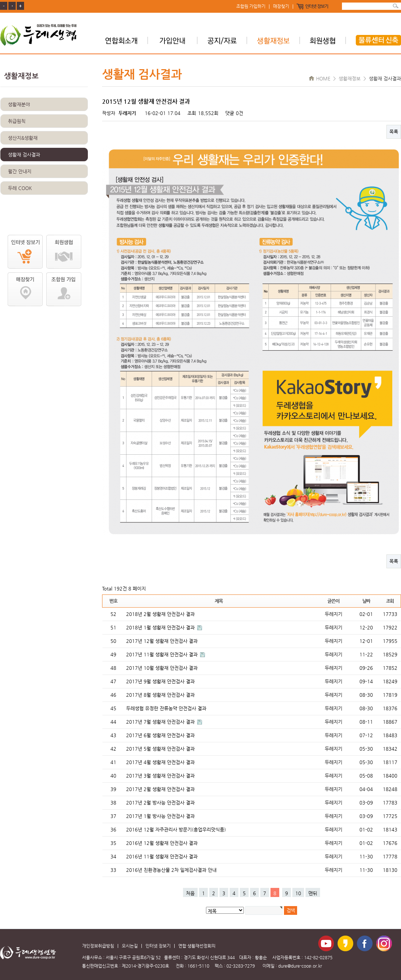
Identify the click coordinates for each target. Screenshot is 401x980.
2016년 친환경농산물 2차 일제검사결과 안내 (171, 870)
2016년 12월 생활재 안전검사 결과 (162, 843)
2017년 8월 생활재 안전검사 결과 (160, 695)
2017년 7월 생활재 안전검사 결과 (161, 722)
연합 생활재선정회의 (197, 946)
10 (298, 893)
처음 (190, 893)
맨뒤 (313, 893)
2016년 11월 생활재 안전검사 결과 (162, 856)
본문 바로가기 (0, 0)
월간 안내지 (20, 171)
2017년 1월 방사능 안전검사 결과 (160, 816)
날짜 (366, 601)
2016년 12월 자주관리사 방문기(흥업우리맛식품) (176, 829)
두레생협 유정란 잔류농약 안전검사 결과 (166, 708)
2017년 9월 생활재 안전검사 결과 (160, 681)
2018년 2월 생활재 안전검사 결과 (160, 614)
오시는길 (130, 946)
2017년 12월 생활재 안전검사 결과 (162, 641)
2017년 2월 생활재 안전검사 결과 (160, 789)
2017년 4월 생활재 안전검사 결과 (160, 762)
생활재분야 (19, 104)
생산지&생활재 (23, 138)
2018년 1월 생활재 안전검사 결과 (161, 627)
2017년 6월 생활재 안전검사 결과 (160, 735)
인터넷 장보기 (317, 7)
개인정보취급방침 (98, 946)
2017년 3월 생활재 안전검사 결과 (160, 776)
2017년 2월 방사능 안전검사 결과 (160, 803)
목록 (394, 132)
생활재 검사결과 (24, 155)
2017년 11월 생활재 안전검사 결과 (163, 654)
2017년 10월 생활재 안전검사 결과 (162, 668)
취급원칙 (17, 121)
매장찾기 (281, 7)
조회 (390, 601)
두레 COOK (20, 188)
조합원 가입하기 (251, 7)
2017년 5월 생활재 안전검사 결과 (160, 749)
